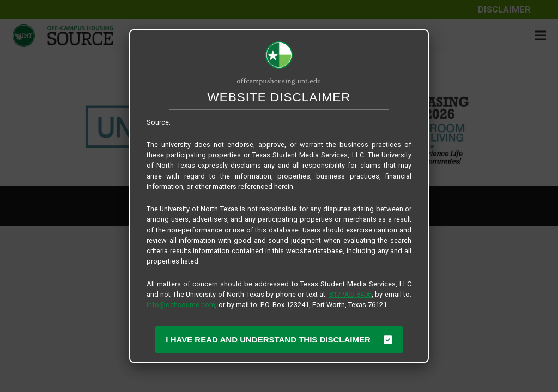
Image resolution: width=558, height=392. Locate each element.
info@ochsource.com (181, 305)
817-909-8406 (350, 294)
